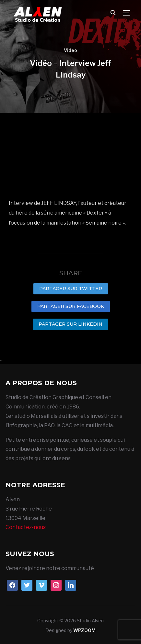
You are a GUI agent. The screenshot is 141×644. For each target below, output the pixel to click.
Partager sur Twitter (71, 289)
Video (70, 50)
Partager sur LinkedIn (70, 324)
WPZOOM (84, 630)
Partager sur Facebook (71, 306)
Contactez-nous (26, 527)
